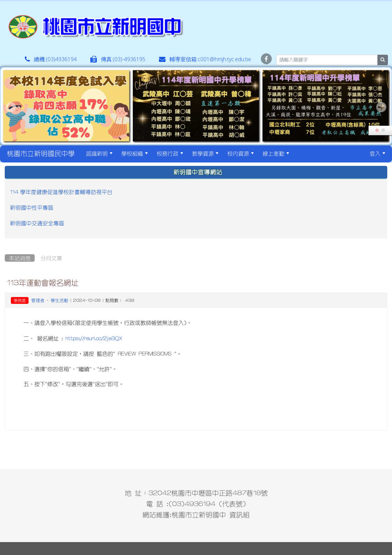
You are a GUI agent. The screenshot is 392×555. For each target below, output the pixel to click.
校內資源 (240, 153)
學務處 (20, 300)
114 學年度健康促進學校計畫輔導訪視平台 (61, 192)
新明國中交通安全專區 (37, 223)
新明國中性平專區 (32, 207)
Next (381, 107)
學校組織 (135, 153)
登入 (377, 153)
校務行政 (170, 153)
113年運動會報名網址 (43, 282)
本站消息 (20, 258)
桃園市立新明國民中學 (41, 153)
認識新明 (99, 153)
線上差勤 (276, 153)
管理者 (38, 300)
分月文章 (51, 258)
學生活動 (59, 300)
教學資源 (205, 153)
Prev (11, 107)
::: (299, 153)
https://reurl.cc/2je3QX (94, 338)
